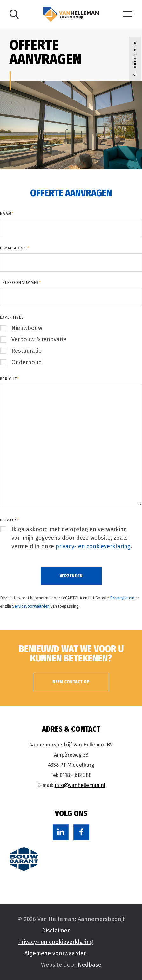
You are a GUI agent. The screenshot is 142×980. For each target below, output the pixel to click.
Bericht (10, 379)
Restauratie (27, 351)
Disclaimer (56, 931)
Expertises (12, 317)
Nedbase (90, 965)
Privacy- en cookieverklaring (56, 942)
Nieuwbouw (27, 328)
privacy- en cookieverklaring (93, 546)
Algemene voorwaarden (56, 953)
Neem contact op (71, 682)
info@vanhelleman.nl (80, 785)
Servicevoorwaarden (31, 606)
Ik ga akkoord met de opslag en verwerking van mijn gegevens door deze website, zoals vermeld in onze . (72, 538)
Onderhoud (27, 362)
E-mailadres (15, 248)
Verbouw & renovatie (39, 339)
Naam (7, 214)
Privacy (10, 520)
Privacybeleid (122, 598)
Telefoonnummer (20, 283)
